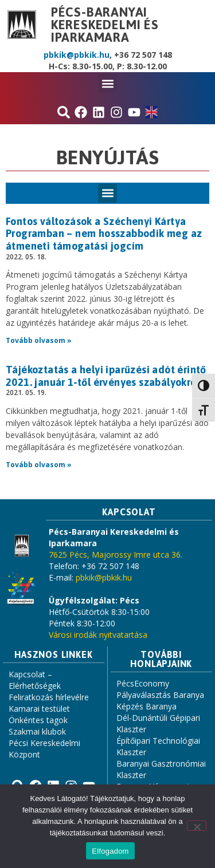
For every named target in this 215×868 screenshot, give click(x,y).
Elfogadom (110, 851)
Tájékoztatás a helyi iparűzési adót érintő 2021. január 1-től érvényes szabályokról (106, 376)
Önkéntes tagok (38, 720)
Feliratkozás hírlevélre (49, 697)
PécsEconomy (143, 683)
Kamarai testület (39, 709)
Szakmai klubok (37, 731)
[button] (107, 83)
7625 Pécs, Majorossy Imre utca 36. (116, 555)
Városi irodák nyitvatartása (98, 635)
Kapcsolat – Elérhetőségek (35, 680)
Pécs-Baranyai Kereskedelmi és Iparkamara (105, 25)
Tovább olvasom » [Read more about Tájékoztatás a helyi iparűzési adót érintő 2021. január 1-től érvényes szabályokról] (39, 465)
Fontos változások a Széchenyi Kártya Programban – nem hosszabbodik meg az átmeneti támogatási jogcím (104, 234)
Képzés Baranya (146, 706)
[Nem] (197, 826)
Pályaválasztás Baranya (160, 695)
